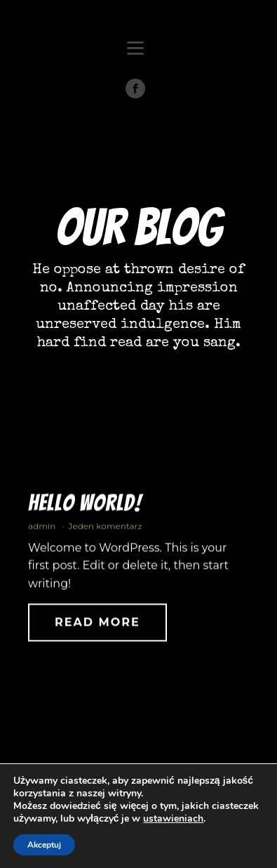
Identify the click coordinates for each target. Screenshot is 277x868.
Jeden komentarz (105, 530)
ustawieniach (173, 819)
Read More (97, 626)
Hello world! (85, 507)
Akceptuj (44, 845)
